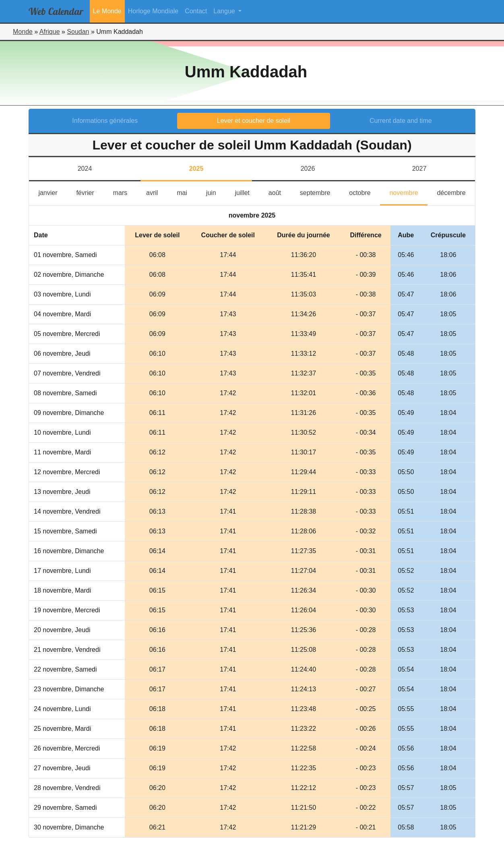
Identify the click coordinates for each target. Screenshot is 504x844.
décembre (456, 192)
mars (125, 192)
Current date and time (401, 121)
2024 (85, 169)
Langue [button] (225, 11)
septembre (320, 192)
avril (157, 192)
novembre (408, 192)
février (90, 192)
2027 (419, 169)
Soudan (78, 32)
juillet (247, 192)
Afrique (50, 32)
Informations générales (105, 121)
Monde (23, 32)
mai (187, 192)
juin (216, 192)
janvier (53, 192)
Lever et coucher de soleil (254, 121)
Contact (196, 11)
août (280, 192)
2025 (196, 169)
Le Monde (107, 11)
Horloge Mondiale (153, 11)
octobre (365, 192)
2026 (308, 169)
